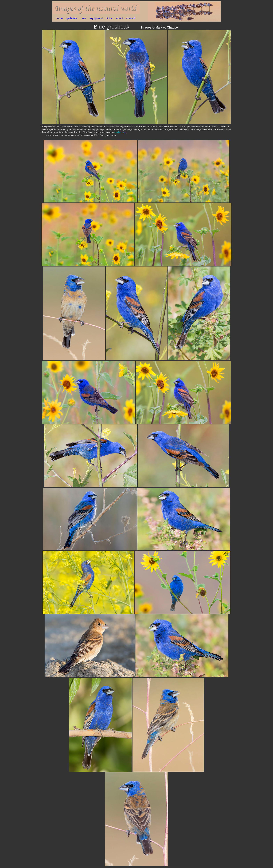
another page (120, 132)
